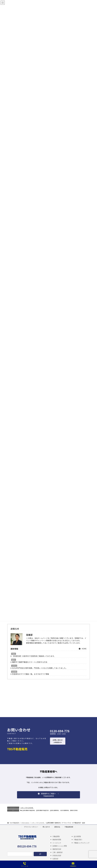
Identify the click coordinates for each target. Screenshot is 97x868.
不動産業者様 (69, 830)
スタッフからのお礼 (27, 811)
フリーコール (24, 864)
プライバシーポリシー (31, 830)
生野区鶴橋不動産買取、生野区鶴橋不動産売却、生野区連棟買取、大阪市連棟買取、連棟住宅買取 (50, 814)
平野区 (14, 657)
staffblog (14, 669)
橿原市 (14, 663)
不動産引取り (78, 843)
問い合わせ (46, 830)
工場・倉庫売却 (58, 856)
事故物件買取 (57, 843)
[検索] (40, 858)
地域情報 (14, 675)
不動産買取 (56, 840)
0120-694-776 (60, 735)
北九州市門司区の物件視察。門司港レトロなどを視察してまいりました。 (40, 672)
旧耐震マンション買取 (60, 850)
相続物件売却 (57, 853)
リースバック (57, 846)
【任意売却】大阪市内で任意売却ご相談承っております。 (34, 660)
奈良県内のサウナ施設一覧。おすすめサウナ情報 (31, 678)
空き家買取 (77, 840)
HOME (82, 652)
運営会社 (57, 830)
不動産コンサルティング (82, 846)
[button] (58, 745)
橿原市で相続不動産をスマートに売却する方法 (30, 666)
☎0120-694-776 (27, 850)
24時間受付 (73, 864)
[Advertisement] (49, 703)
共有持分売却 (57, 859)
